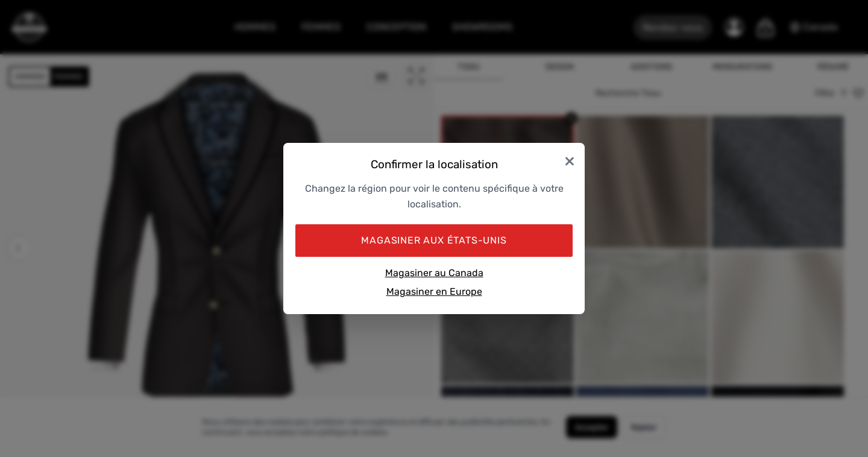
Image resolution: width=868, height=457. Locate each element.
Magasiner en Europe (434, 292)
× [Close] (570, 160)
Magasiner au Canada (434, 273)
